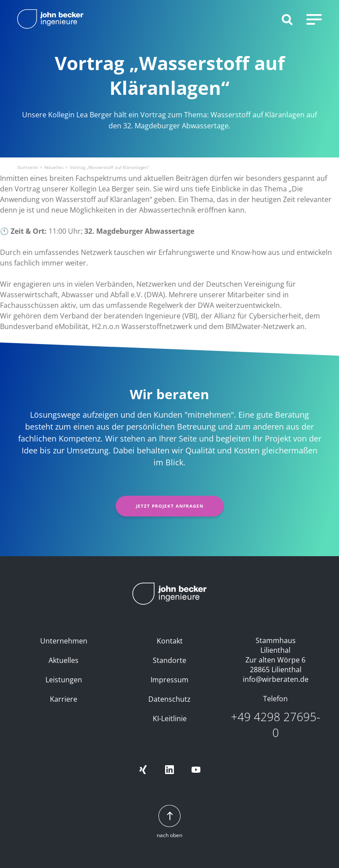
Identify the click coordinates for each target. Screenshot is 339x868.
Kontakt (170, 641)
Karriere (64, 699)
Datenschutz (169, 699)
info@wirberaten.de (276, 679)
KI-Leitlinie (170, 718)
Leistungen (64, 680)
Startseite (28, 167)
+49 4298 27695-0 (275, 725)
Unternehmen (64, 641)
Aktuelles (54, 167)
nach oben (169, 822)
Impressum (169, 680)
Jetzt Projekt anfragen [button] (170, 506)
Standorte (169, 660)
